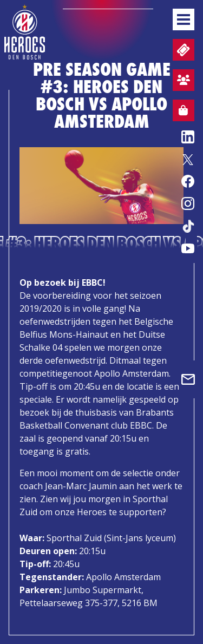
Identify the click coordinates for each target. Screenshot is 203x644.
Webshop (180, 112)
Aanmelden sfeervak (181, 82)
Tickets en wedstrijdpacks (182, 50)
